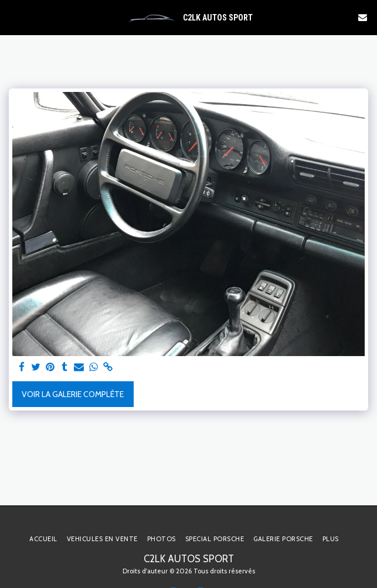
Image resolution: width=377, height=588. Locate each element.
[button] (13, 17)
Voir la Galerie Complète (73, 394)
